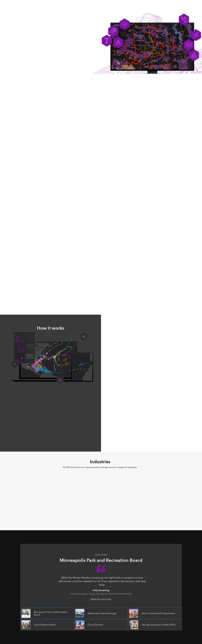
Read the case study (101, 599)
